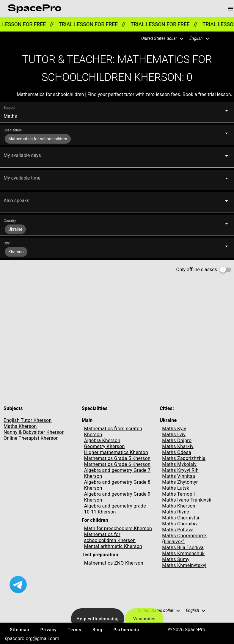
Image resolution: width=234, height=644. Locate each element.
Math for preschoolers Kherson (118, 528)
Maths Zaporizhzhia (184, 458)
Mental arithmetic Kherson (113, 546)
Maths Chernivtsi (181, 518)
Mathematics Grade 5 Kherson (117, 458)
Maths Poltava (178, 530)
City (7, 243)
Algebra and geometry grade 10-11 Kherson (115, 509)
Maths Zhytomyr (180, 482)
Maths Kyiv (174, 429)
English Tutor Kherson (28, 420)
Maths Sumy (176, 559)
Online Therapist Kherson (31, 438)
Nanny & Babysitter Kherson (34, 432)
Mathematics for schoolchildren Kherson (110, 537)
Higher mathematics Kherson (116, 452)
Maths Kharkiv (178, 446)
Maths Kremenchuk (183, 553)
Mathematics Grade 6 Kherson (117, 464)
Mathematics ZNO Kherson (114, 563)
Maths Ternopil (178, 494)
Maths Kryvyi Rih (180, 470)
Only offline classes (197, 270)
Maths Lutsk (176, 488)
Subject (10, 108)
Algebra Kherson (102, 440)
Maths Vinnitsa (179, 476)
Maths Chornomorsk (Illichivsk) (184, 539)
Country (10, 221)
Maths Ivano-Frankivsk (187, 500)
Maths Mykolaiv (179, 464)
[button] (159, 39)
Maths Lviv (174, 435)
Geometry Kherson (105, 446)
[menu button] (230, 9)
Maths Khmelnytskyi (184, 565)
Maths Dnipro (177, 440)
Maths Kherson (20, 426)
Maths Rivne (176, 512)
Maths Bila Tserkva (183, 548)
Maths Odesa (177, 452)
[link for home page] (34, 9)
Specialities (13, 130)
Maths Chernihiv (180, 524)
